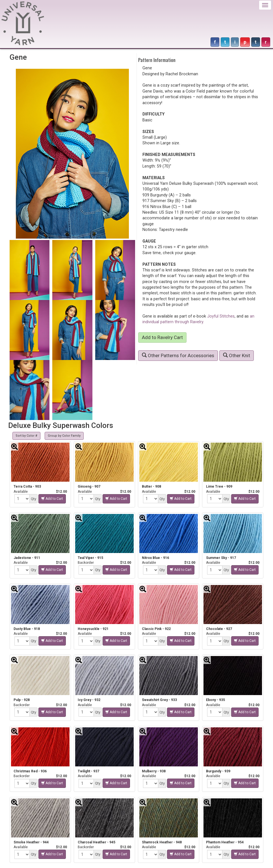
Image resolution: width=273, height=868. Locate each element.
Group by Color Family (64, 436)
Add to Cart (52, 499)
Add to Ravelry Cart (162, 337)
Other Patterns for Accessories (178, 355)
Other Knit (237, 355)
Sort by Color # (26, 436)
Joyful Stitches (221, 316)
